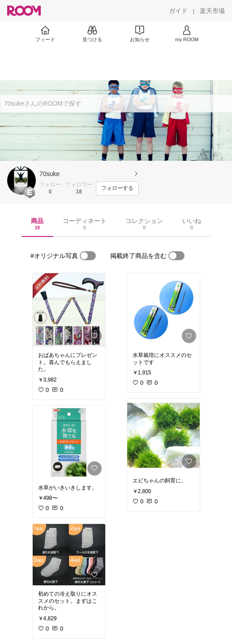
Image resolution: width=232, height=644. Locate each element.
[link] (69, 310)
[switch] (88, 256)
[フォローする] (117, 189)
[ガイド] (178, 11)
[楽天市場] (212, 11)
